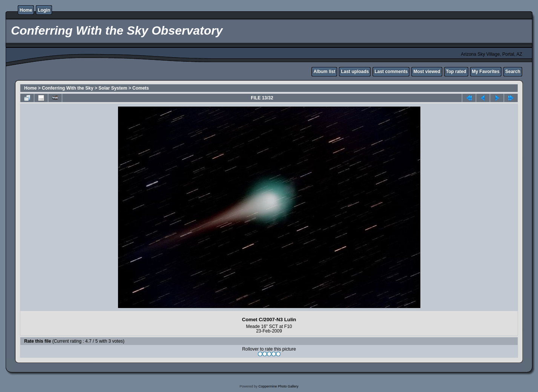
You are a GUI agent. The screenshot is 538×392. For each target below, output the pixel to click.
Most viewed (427, 72)
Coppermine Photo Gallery (278, 386)
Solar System (113, 88)
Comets (141, 88)
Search (513, 72)
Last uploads (355, 72)
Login (44, 10)
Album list (324, 72)
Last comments (391, 72)
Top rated (456, 72)
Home (26, 10)
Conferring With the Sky (68, 88)
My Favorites (486, 72)
